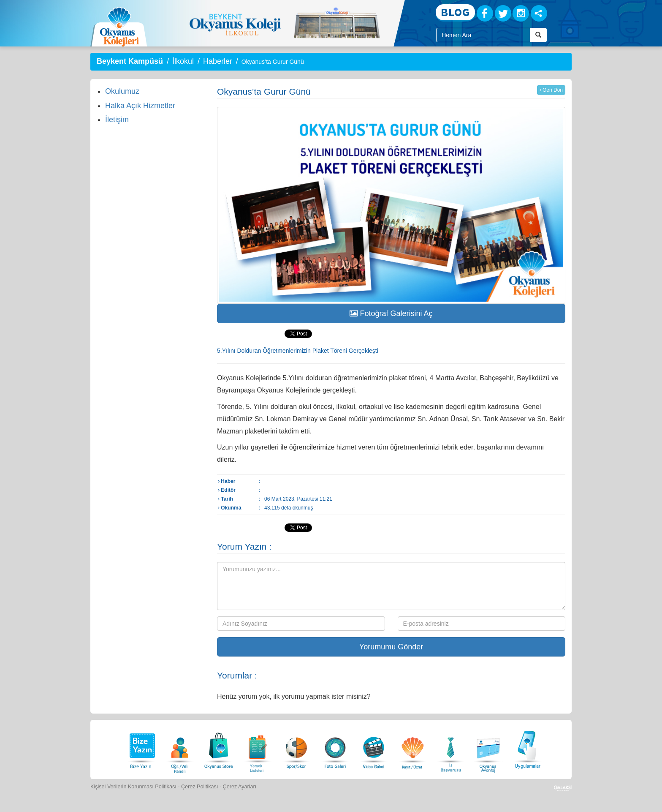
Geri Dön (551, 90)
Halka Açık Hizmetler (140, 106)
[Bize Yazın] (141, 748)
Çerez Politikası (200, 787)
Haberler (218, 61)
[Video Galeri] (374, 748)
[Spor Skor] (296, 748)
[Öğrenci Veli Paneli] (180, 748)
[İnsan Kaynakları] (450, 748)
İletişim (117, 120)
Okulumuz (122, 91)
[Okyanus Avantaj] (488, 748)
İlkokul (183, 61)
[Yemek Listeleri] (258, 748)
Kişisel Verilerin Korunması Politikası (133, 787)
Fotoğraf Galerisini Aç (391, 313)
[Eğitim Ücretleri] (412, 748)
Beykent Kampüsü (130, 61)
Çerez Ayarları (240, 787)
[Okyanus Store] (219, 748)
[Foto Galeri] (335, 748)
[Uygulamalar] (527, 748)
